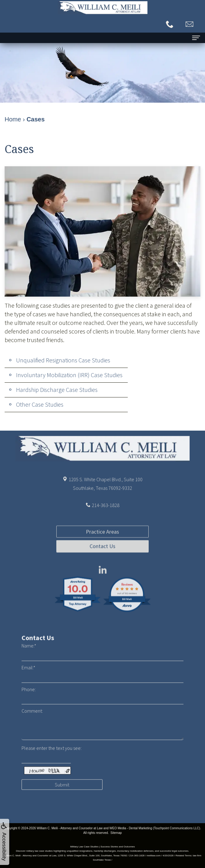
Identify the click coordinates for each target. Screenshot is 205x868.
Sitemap (116, 833)
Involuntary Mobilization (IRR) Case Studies (69, 375)
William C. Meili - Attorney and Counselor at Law (70, 828)
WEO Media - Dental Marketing (131, 828)
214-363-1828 (106, 517)
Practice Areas (102, 555)
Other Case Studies (40, 404)
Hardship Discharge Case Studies (57, 390)
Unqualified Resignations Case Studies (63, 360)
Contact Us (102, 570)
